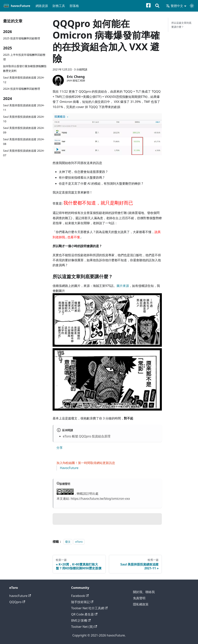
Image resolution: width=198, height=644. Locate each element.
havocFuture (20, 596)
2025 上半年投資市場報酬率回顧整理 (24, 57)
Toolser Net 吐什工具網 (89, 608)
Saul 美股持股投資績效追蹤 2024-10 (24, 119)
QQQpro (17, 602)
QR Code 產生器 (84, 614)
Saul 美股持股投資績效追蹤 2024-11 (24, 108)
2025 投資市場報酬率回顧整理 (22, 38)
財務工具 (59, 6)
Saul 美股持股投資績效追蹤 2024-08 (24, 142)
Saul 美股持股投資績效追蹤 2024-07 (24, 153)
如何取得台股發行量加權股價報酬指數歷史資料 (25, 68)
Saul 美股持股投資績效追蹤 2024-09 (24, 130)
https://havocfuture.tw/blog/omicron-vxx (100, 499)
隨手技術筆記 (82, 602)
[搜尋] (157, 6)
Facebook (80, 596)
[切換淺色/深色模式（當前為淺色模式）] (192, 6)
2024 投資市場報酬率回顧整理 (22, 89)
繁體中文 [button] (175, 6)
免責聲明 (139, 598)
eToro (79, 542)
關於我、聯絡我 (144, 592)
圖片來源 (123, 286)
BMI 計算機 (81, 620)
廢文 (68, 542)
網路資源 (42, 6)
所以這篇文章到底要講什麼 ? (181, 25)
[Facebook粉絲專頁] (151, 6)
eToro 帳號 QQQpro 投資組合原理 (87, 436)
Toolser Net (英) (84, 627)
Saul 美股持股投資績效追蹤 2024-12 (24, 80)
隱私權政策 (141, 604)
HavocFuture (69, 468)
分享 (60, 448)
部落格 (74, 6)
